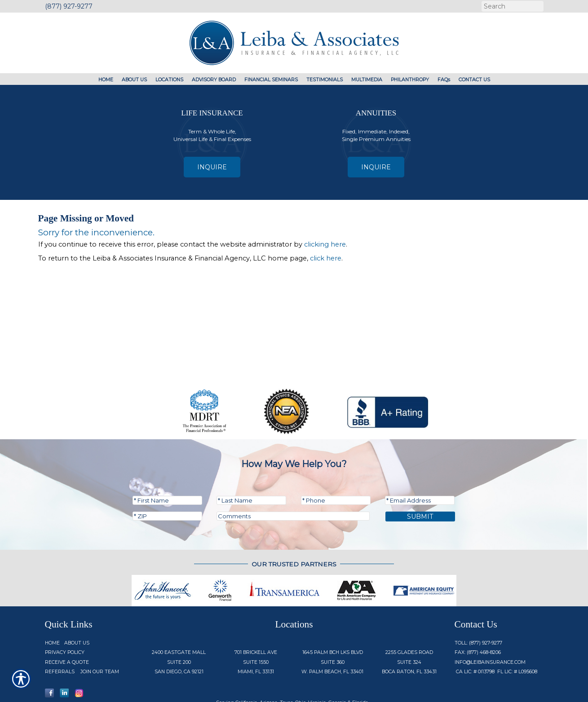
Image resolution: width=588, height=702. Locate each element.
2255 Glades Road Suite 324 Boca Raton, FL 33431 (409, 631)
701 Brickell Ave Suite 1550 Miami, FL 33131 (256, 631)
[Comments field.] (293, 485)
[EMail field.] (420, 469)
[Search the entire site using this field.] (512, 6)
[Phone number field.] (336, 469)
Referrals (60, 641)
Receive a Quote (67, 631)
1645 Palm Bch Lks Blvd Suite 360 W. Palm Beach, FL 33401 (332, 631)
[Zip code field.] (167, 485)
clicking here (325, 244)
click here (326, 258)
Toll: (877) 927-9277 (478, 612)
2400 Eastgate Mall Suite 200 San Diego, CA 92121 (179, 631)
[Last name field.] (251, 469)
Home (52, 612)
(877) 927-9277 (69, 6)
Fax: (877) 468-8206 (478, 621)
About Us (77, 612)
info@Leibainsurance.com (490, 631)
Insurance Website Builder (420, 690)
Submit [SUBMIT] (420, 486)
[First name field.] (167, 469)
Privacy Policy (65, 621)
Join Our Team (100, 641)
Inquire (212, 167)
